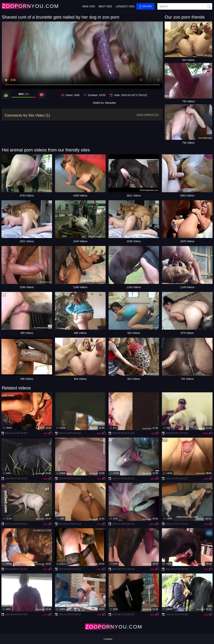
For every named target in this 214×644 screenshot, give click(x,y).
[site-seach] (209, 6)
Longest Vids (125, 6)
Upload (145, 6)
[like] (6, 95)
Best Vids (105, 6)
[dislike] (42, 95)
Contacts (108, 639)
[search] (185, 6)
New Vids (89, 6)
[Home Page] (23, 6)
